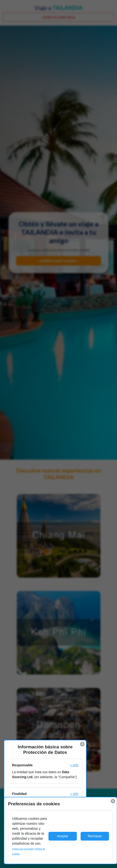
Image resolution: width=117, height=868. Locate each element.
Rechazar (95, 836)
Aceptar (63, 836)
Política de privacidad (23, 849)
